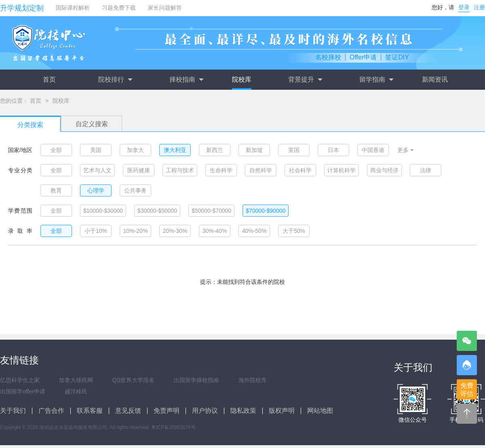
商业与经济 (384, 170)
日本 (333, 150)
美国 (96, 150)
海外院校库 (253, 380)
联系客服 (90, 411)
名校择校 (328, 57)
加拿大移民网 (76, 380)
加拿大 (135, 150)
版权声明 (282, 411)
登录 (464, 7)
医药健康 (139, 170)
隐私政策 (243, 411)
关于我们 (13, 411)
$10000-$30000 (103, 211)
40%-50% (254, 231)
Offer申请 (363, 57)
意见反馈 (128, 411)
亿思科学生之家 (20, 380)
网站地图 (320, 411)
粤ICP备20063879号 (173, 427)
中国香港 (373, 150)
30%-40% (215, 231)
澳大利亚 (175, 150)
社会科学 (300, 170)
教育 (56, 190)
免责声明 (167, 411)
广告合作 (51, 411)
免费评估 (467, 390)
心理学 (96, 190)
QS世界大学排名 (133, 380)
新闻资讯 (435, 79)
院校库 (242, 79)
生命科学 (221, 170)
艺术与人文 (97, 170)
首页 (49, 79)
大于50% (294, 231)
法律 (426, 170)
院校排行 (115, 80)
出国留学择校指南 (196, 380)
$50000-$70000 (211, 211)
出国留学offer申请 (23, 391)
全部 (56, 150)
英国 (294, 150)
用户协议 (205, 411)
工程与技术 (180, 170)
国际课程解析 (73, 8)
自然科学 (261, 170)
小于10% (96, 231)
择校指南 (186, 80)
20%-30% (175, 231)
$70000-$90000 (266, 211)
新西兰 (215, 150)
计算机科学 (342, 170)
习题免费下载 (119, 8)
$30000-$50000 (157, 211)
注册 (479, 7)
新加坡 (254, 150)
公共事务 (135, 190)
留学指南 (376, 80)
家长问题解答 (165, 8)
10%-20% (136, 231)
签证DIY (397, 57)
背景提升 (305, 80)
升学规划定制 (22, 8)
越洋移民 (76, 391)
